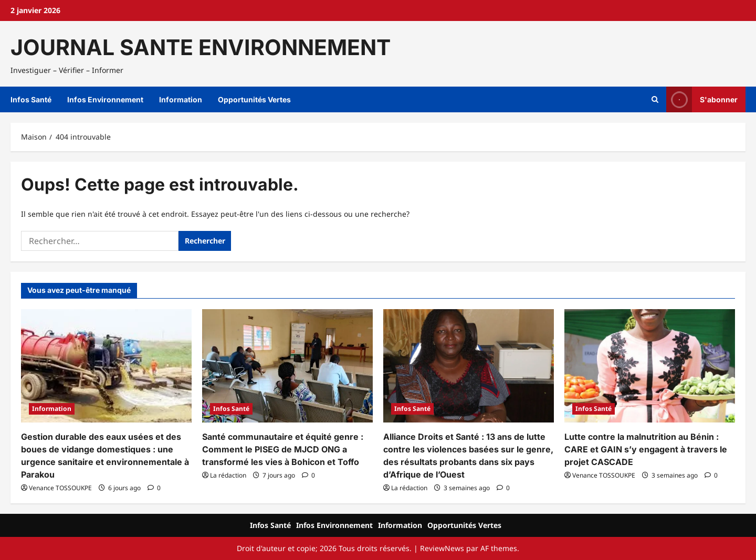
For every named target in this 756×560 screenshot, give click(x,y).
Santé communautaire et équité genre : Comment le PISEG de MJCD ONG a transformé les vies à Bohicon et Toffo (283, 449)
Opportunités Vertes (254, 99)
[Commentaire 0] (154, 488)
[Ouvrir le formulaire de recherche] (655, 100)
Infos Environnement (105, 99)
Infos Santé (31, 99)
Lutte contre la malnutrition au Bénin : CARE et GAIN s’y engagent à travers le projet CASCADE (646, 449)
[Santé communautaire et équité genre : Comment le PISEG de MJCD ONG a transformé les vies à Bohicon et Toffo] (287, 366)
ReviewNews (442, 548)
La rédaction (228, 475)
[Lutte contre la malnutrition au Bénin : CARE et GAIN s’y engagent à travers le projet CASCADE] (650, 366)
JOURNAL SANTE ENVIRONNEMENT (201, 47)
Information (181, 99)
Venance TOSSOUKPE (60, 488)
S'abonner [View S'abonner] (702, 99)
